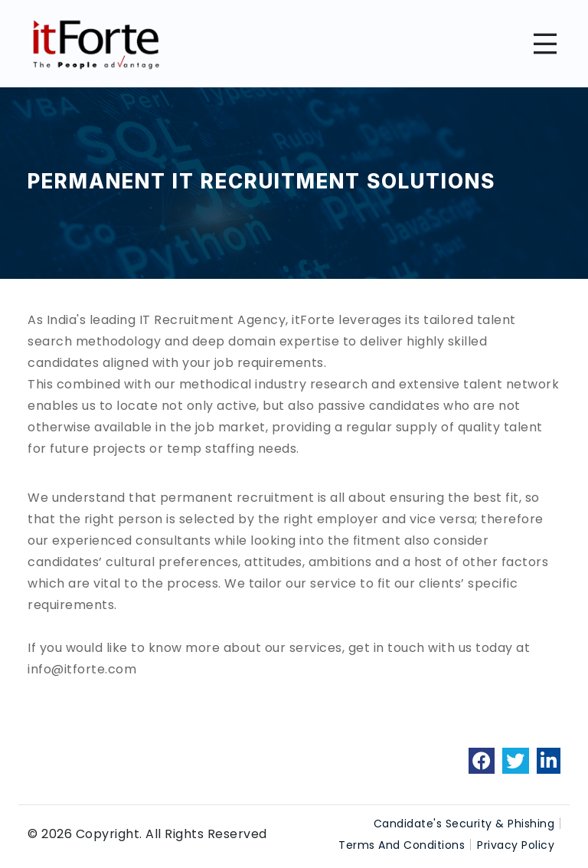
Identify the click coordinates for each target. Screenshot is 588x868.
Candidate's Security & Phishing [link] (464, 824)
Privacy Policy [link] (516, 845)
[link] (482, 761)
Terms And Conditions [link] (402, 845)
